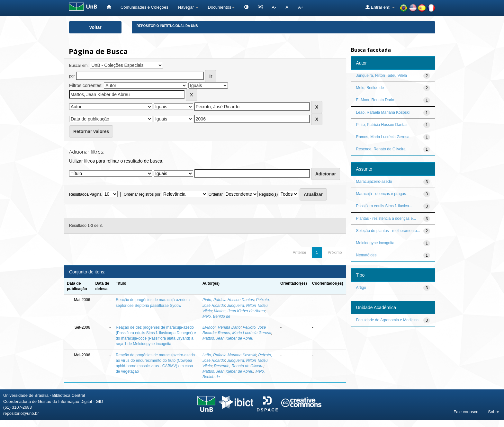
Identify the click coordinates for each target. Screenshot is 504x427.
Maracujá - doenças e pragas (381, 194)
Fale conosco (466, 412)
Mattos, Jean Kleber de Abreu (239, 311)
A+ (301, 7)
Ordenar (216, 194)
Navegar (188, 7)
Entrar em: (380, 7)
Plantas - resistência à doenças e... (386, 218)
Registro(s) (268, 194)
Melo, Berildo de (216, 316)
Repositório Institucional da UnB (167, 26)
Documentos (221, 7)
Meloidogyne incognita (375, 243)
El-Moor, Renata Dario (222, 327)
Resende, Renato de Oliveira (239, 366)
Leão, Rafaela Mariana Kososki (229, 355)
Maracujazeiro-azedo (374, 182)
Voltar (95, 27)
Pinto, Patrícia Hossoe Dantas (228, 300)
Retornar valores (91, 131)
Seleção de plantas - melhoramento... (388, 231)
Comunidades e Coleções (144, 7)
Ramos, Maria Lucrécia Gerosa (245, 333)
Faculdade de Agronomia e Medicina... (389, 320)
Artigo (361, 288)
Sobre (494, 412)
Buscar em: (79, 66)
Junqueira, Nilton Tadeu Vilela (382, 76)
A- (274, 7)
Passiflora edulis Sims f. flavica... (384, 206)
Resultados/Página (85, 194)
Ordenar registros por (142, 194)
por (72, 76)
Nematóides (366, 255)
